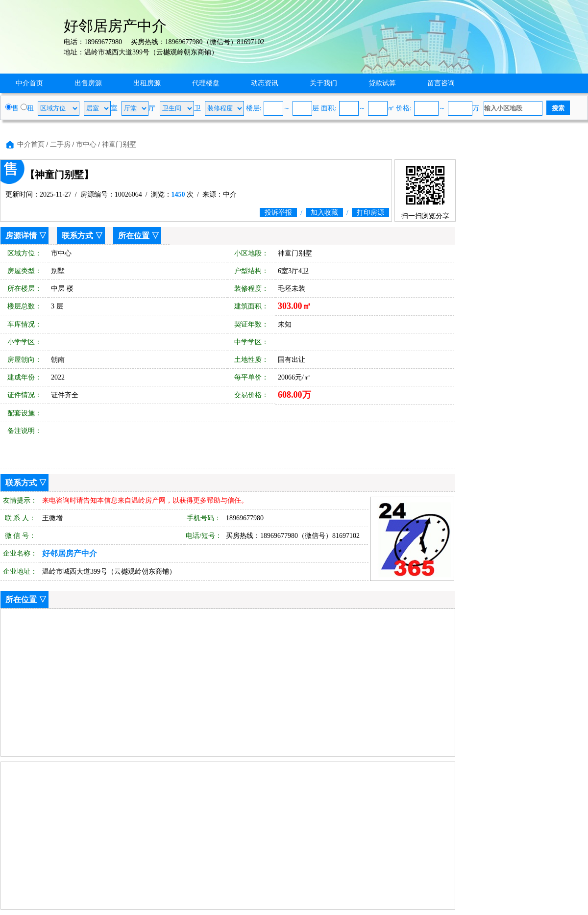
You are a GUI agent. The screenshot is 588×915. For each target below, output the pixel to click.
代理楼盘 (206, 83)
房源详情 (21, 236)
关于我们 (323, 83)
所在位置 (134, 236)
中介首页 (29, 83)
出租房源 (147, 83)
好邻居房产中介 (70, 553)
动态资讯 (265, 83)
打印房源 (370, 213)
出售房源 (88, 83)
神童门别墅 (119, 144)
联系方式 (77, 236)
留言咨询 (441, 83)
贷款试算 (382, 83)
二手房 (60, 144)
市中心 (86, 144)
